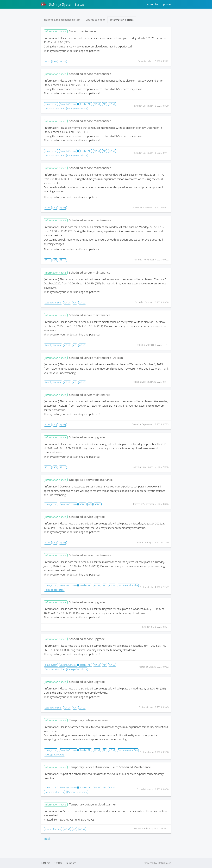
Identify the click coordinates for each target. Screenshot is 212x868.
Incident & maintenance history (62, 20)
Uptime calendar (95, 20)
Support (71, 863)
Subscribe (159, 4)
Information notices (122, 20)
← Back (46, 839)
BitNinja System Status (63, 4)
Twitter (58, 863)
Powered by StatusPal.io (157, 863)
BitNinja (46, 863)
